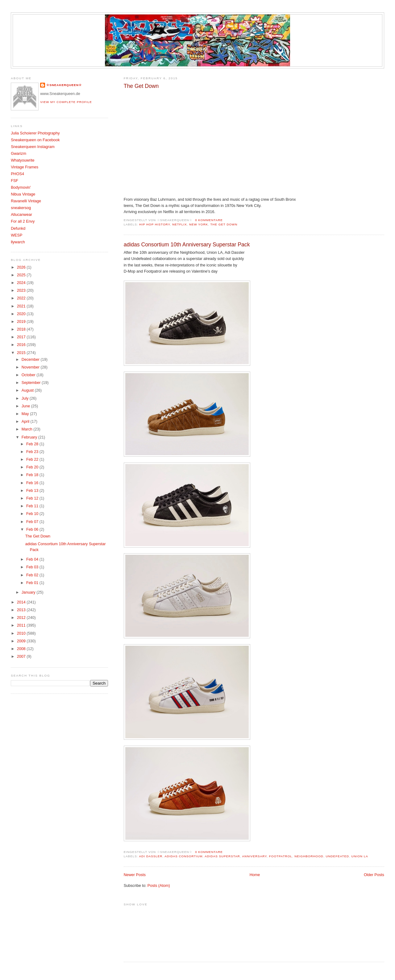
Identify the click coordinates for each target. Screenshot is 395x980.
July (26, 398)
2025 (22, 275)
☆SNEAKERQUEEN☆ (64, 85)
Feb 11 (33, 506)
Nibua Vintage (23, 194)
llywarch (18, 242)
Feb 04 (33, 559)
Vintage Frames (25, 167)
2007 (22, 657)
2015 (22, 353)
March (28, 429)
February (30, 437)
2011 (22, 625)
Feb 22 (33, 459)
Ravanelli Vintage (26, 201)
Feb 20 (33, 467)
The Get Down (141, 86)
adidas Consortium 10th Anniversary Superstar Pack (187, 245)
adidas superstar (222, 856)
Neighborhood (309, 856)
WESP (17, 235)
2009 (22, 641)
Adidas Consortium (183, 856)
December (31, 360)
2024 (22, 283)
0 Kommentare (209, 220)
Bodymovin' (21, 187)
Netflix (179, 224)
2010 (22, 633)
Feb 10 (33, 514)
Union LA (360, 856)
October (29, 375)
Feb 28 (33, 444)
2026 (22, 267)
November (31, 367)
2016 (22, 345)
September (32, 383)
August (28, 390)
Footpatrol (281, 856)
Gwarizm (19, 154)
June (26, 406)
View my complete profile (66, 102)
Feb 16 (33, 483)
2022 (22, 298)
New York (199, 224)
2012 (22, 618)
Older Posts (374, 875)
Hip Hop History (155, 224)
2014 (22, 602)
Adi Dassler (151, 856)
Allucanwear (21, 215)
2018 (22, 329)
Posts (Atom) (159, 886)
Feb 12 (33, 498)
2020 (22, 314)
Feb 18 (33, 475)
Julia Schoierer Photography (35, 133)
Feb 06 (33, 529)
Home (255, 875)
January (29, 592)
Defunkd (18, 229)
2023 (22, 290)
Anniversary (255, 856)
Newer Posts (135, 875)
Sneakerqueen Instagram (33, 147)
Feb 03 (33, 567)
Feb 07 (33, 522)
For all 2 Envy (23, 221)
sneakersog (21, 208)
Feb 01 (33, 583)
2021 (22, 306)
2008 (22, 649)
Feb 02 (33, 575)
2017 (22, 337)
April (26, 422)
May (26, 414)
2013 (22, 610)
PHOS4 (17, 174)
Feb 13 (33, 491)
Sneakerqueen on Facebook (35, 140)
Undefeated (337, 856)
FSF (15, 181)
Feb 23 (33, 452)
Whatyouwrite (23, 160)
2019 (22, 322)
